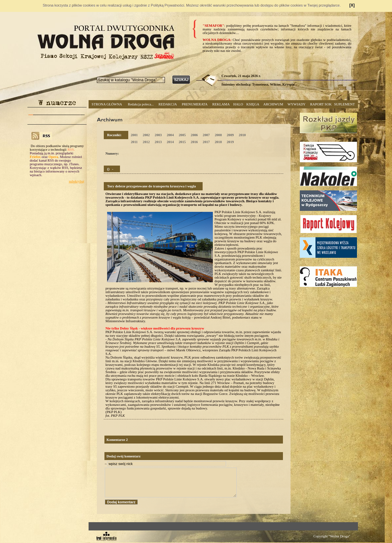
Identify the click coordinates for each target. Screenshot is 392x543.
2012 (146, 142)
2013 (158, 142)
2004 (170, 135)
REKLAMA (221, 104)
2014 (170, 142)
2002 (146, 135)
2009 (230, 135)
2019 (230, 142)
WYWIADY (296, 104)
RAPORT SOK (321, 104)
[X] (352, 5)
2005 (182, 135)
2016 (194, 142)
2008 (218, 135)
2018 (218, 142)
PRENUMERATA (195, 104)
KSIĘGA (253, 104)
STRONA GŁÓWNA (107, 104)
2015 (182, 142)
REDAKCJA (168, 104)
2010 (242, 135)
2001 (134, 135)
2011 (134, 142)
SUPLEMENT (345, 104)
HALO (238, 104)
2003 (158, 135)
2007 (206, 135)
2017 (206, 142)
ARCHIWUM (273, 104)
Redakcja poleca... (141, 104)
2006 (194, 135)
